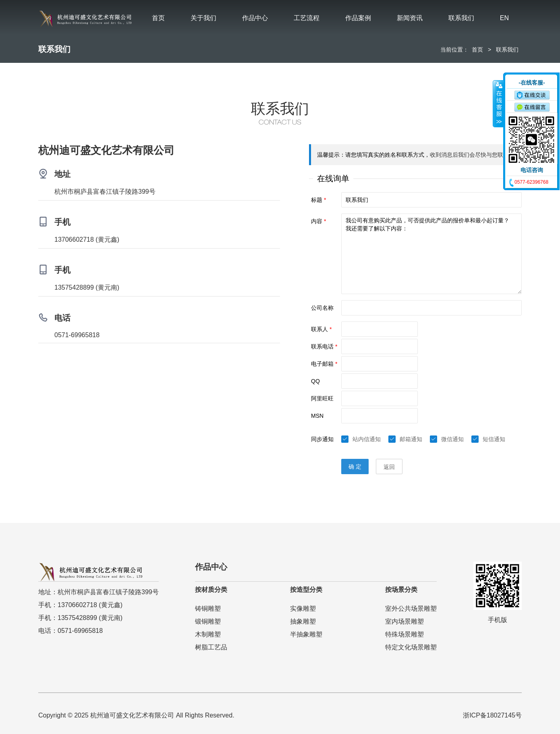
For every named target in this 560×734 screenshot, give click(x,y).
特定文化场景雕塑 (411, 647)
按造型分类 (306, 590)
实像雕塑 (303, 609)
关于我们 (203, 18)
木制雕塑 (208, 634)
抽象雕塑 (303, 621)
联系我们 (461, 18)
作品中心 (255, 18)
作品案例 (358, 18)
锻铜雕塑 (208, 621)
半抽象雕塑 (306, 634)
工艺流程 (307, 18)
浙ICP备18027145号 (492, 715)
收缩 (498, 104)
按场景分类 (401, 590)
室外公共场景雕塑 (411, 609)
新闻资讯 (410, 18)
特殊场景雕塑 (404, 634)
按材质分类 (211, 590)
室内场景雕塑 (404, 621)
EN (504, 18)
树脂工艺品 (211, 647)
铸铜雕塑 (208, 609)
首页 (158, 18)
